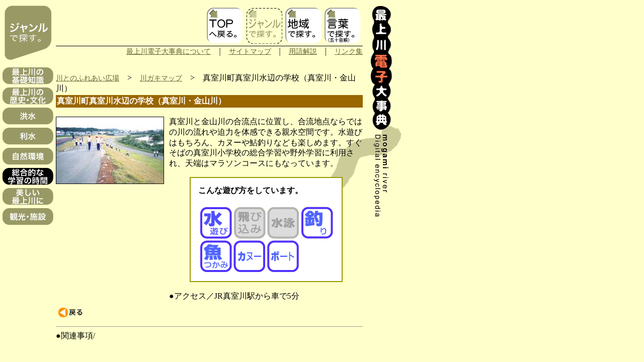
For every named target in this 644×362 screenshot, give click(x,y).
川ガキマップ (161, 78)
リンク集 (349, 51)
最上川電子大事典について (169, 51)
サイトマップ (250, 51)
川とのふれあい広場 (88, 78)
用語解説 (303, 51)
